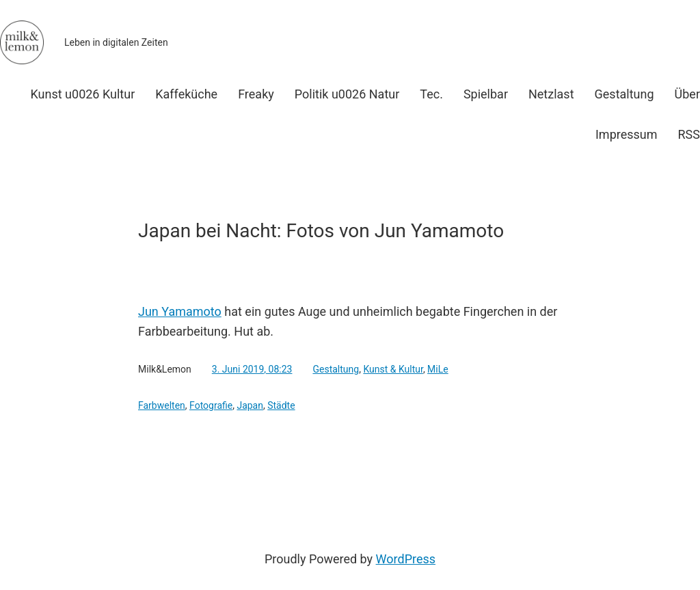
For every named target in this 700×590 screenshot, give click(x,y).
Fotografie (211, 405)
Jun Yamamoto (180, 311)
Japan (250, 405)
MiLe (438, 369)
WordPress (406, 559)
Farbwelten (162, 405)
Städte (281, 405)
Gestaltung (336, 369)
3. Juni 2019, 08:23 (252, 369)
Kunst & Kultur (393, 369)
